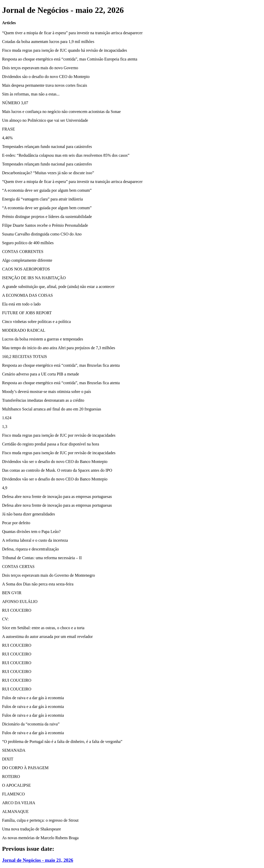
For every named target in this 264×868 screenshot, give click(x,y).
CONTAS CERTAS (18, 567)
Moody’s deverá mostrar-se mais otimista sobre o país (47, 392)
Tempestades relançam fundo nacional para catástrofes (47, 147)
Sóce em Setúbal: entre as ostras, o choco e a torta (43, 628)
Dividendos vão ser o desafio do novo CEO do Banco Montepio (55, 462)
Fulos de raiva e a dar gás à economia (33, 698)
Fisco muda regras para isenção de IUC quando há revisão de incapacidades (65, 50)
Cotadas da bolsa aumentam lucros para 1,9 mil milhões (48, 42)
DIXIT (8, 759)
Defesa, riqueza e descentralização (30, 549)
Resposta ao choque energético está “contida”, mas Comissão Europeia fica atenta (70, 59)
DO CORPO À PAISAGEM (25, 768)
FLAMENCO (13, 794)
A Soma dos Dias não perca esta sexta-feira (38, 584)
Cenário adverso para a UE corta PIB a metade (41, 374)
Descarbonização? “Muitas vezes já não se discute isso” (48, 173)
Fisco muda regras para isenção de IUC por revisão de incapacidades (59, 435)
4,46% (7, 138)
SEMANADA (14, 750)
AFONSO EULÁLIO (20, 602)
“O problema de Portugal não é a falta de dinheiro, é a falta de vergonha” (62, 742)
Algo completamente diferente (27, 260)
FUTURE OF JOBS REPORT (27, 313)
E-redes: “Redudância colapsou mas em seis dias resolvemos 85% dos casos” (66, 155)
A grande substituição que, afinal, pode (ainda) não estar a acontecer (58, 287)
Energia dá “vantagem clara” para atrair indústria (42, 199)
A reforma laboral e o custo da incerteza (35, 540)
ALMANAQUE (15, 812)
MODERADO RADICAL (24, 330)
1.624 (7, 418)
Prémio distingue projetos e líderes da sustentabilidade (47, 217)
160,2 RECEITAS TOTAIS (24, 357)
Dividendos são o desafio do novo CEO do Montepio (46, 77)
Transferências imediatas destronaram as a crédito (43, 400)
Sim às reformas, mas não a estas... (31, 94)
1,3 (5, 427)
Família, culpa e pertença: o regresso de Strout (40, 820)
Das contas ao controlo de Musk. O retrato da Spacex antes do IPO (57, 470)
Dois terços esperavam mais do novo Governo (40, 68)
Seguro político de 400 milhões (28, 243)
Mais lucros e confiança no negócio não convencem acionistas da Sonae (61, 112)
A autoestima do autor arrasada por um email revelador (47, 637)
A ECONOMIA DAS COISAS (27, 295)
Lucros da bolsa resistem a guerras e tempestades (43, 339)
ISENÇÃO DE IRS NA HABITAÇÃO (34, 278)
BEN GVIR (12, 593)
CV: (5, 619)
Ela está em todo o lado (21, 304)
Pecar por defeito (16, 523)
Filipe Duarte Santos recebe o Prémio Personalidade (45, 225)
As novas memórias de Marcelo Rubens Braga (40, 838)
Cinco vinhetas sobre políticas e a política (36, 322)
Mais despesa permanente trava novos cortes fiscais (45, 85)
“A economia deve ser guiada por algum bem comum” (47, 190)
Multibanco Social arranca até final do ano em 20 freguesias (52, 409)
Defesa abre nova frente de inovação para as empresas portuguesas (57, 497)
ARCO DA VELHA (19, 803)
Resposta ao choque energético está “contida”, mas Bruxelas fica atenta (61, 365)
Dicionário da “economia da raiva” (31, 724)
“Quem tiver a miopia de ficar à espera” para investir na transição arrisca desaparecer (72, 33)
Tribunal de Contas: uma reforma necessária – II (42, 558)
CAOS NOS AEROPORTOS (26, 269)
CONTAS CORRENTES (23, 252)
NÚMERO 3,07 (15, 103)
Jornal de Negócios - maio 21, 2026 (38, 860)
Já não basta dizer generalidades (28, 514)
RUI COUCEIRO (17, 610)
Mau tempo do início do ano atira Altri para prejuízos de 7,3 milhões (59, 348)
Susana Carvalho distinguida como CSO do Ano (42, 234)
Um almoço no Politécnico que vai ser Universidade (45, 120)
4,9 (5, 488)
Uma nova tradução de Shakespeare (31, 829)
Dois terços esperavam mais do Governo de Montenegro (48, 575)
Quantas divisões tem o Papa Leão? (31, 532)
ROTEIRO (11, 777)
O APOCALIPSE (16, 785)
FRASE (9, 129)
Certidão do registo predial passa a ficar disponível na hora (51, 444)
